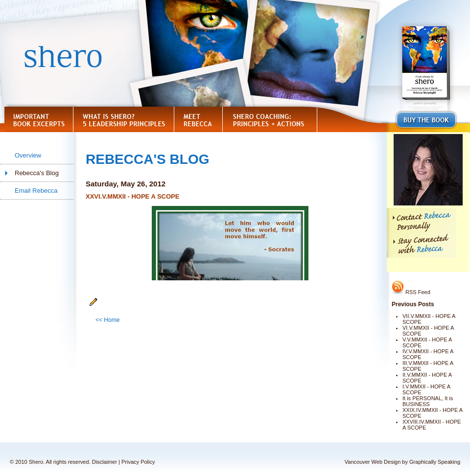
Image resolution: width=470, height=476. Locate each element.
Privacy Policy (138, 462)
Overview (28, 155)
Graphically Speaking (435, 462)
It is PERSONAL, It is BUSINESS (428, 401)
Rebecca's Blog (37, 173)
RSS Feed (411, 292)
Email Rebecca (36, 191)
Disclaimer (105, 462)
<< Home (107, 320)
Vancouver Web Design (373, 462)
